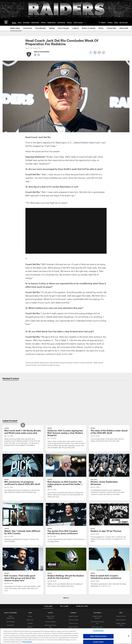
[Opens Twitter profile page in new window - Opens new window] (39, 55)
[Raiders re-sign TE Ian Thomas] (109, 563)
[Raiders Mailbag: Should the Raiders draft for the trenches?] (66, 608)
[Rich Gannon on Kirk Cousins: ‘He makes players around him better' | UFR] (66, 517)
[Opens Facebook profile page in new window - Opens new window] (35, 55)
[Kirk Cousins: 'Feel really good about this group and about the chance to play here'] (23, 610)
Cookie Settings (98, 631)
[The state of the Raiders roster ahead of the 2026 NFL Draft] (109, 463)
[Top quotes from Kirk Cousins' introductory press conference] (66, 563)
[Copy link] (104, 53)
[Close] (129, 636)
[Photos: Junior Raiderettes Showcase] (109, 515)
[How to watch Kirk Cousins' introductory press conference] (109, 608)
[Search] (99, 22)
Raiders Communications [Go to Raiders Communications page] (42, 52)
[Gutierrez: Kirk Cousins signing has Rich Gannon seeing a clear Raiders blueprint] (66, 466)
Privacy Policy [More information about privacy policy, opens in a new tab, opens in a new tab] (27, 642)
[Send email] (99, 54)
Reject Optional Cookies (98, 636)
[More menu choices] (85, 22)
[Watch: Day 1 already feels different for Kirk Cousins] (23, 563)
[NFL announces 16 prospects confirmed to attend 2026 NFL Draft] (23, 514)
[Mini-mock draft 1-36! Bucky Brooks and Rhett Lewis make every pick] (23, 465)
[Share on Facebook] (91, 54)
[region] (66, 636)
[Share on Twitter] (95, 54)
